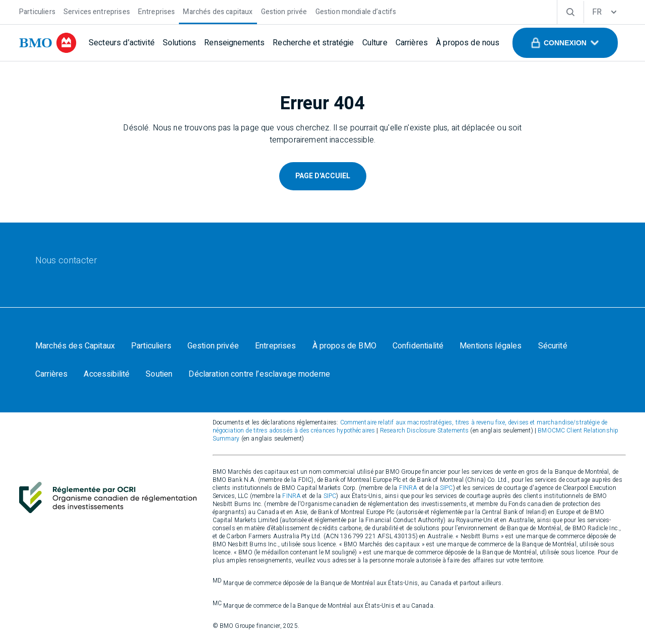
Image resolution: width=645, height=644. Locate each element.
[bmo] (48, 43)
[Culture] (375, 43)
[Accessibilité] (107, 374)
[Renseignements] (234, 43)
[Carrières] (412, 43)
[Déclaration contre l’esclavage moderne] (259, 374)
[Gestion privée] (284, 11)
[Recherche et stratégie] (313, 43)
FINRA (408, 488)
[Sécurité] (553, 346)
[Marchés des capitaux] (218, 11)
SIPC (446, 488)
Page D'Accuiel (323, 176)
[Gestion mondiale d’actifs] (356, 11)
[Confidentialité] (418, 346)
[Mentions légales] (491, 346)
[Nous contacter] (66, 261)
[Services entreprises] (97, 11)
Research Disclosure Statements (425, 431)
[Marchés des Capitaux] (75, 346)
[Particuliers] (37, 11)
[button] (565, 43)
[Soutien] (159, 374)
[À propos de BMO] (344, 346)
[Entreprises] (157, 11)
